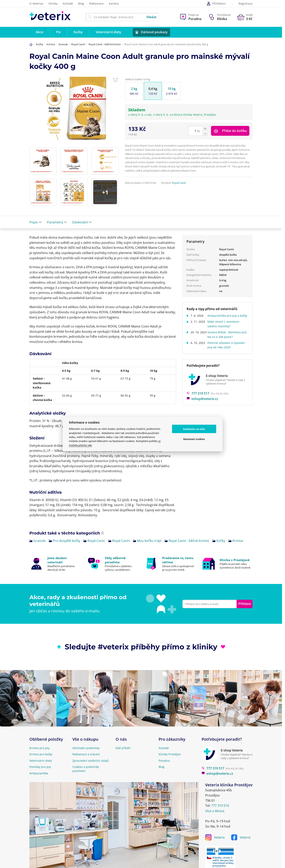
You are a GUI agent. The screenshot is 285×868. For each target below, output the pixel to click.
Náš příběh (123, 748)
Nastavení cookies (194, 439)
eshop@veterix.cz (202, 403)
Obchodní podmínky (86, 748)
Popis (36, 222)
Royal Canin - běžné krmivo (105, 44)
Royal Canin (78, 44)
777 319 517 (198, 398)
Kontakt (68, 4)
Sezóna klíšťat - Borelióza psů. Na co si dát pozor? (226, 339)
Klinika (53, 4)
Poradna (164, 761)
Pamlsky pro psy (40, 767)
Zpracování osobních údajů (91, 761)
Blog (81, 4)
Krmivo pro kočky (41, 754)
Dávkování (82, 222)
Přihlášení (216, 4)
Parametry (57, 222)
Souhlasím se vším (194, 429)
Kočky (40, 44)
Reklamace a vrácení (86, 754)
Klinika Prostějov (170, 754)
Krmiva (51, 44)
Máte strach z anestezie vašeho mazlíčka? (225, 328)
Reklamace (96, 4)
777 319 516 (220, 806)
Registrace (246, 4)
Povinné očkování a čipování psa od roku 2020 (228, 349)
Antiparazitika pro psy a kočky (225, 318)
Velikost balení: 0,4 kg (138, 79)
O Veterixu (36, 4)
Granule (63, 44)
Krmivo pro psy (39, 748)
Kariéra (114, 4)
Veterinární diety (41, 761)
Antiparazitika (39, 773)
